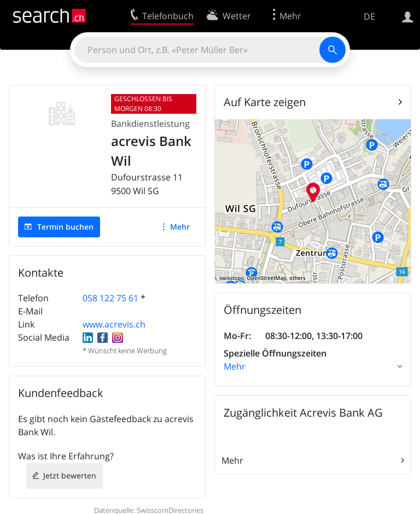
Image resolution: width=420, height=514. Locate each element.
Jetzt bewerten (70, 475)
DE (369, 16)
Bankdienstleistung (150, 124)
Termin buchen (65, 227)
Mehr (180, 227)
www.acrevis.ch (114, 324)
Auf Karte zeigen (265, 102)
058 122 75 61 (110, 298)
